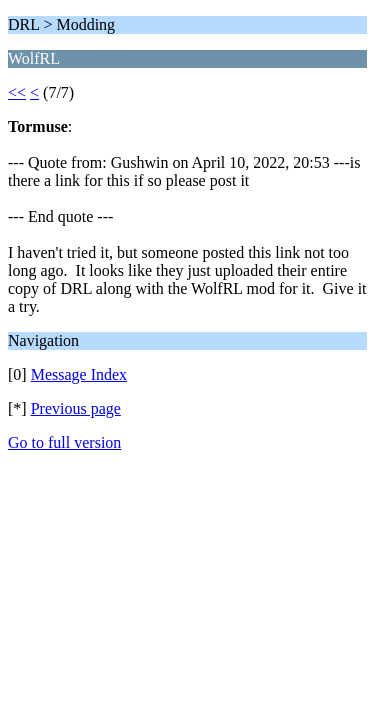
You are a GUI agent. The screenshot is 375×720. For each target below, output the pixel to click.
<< (17, 92)
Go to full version (64, 442)
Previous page (76, 408)
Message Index (79, 374)
